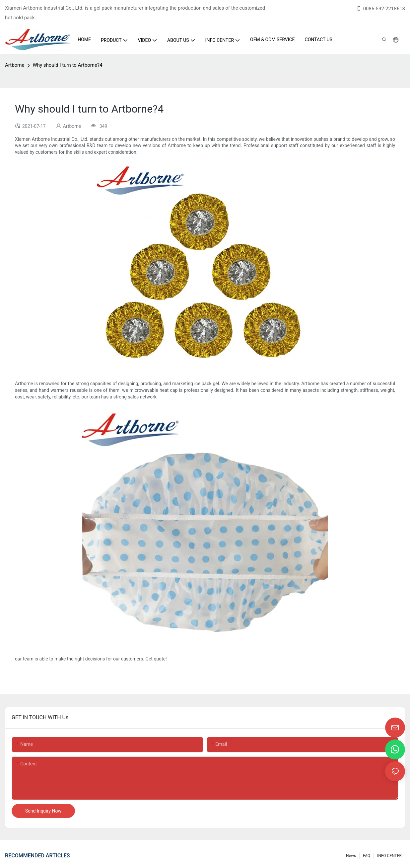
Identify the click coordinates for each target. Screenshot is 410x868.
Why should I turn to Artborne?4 (67, 65)
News (351, 856)
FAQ (367, 856)
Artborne (15, 65)
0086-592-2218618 (381, 9)
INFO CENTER (389, 856)
